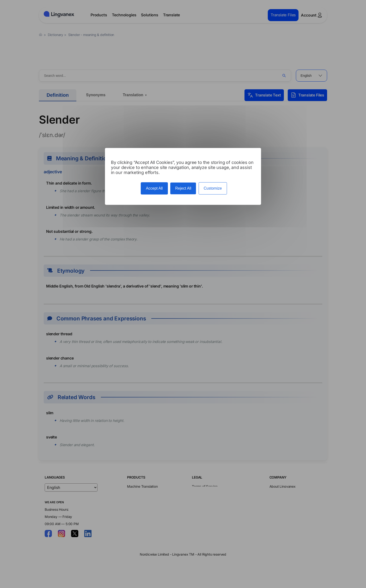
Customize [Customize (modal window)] (213, 188)
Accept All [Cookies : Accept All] (154, 188)
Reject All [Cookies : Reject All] (183, 188)
